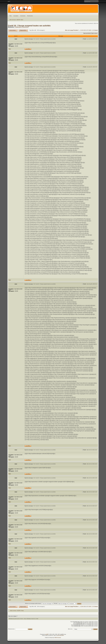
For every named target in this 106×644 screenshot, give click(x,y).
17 (87, 30)
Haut (10, 49)
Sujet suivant (94, 33)
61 (93, 30)
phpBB (47, 634)
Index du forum (13, 20)
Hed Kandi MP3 (61, 635)
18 (89, 30)
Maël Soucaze (58, 638)
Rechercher (30, 16)
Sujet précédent (87, 33)
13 (81, 30)
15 (84, 30)
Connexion (23, 16)
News (22, 20)
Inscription (16, 16)
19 (91, 30)
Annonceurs (25, 27)
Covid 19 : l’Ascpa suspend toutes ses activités (29, 26)
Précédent (76, 30)
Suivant (96, 30)
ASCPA (18, 20)
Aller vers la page (69, 30)
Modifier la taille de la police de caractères (9, 1)
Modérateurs (19, 27)
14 (83, 30)
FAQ (10, 16)
